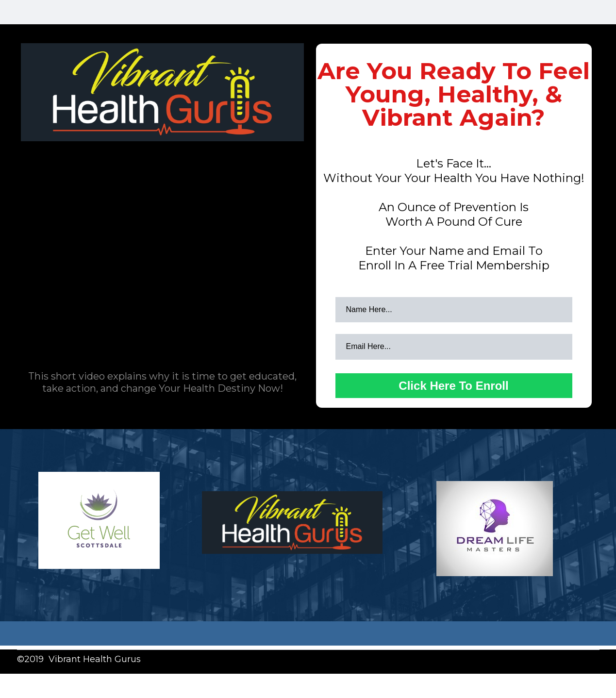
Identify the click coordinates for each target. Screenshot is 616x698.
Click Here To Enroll (453, 386)
